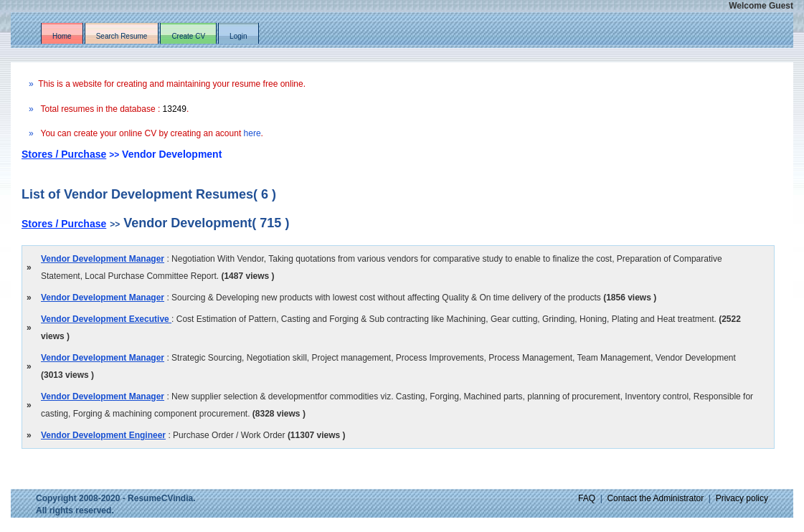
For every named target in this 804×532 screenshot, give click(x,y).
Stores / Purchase (64, 154)
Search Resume (122, 36)
